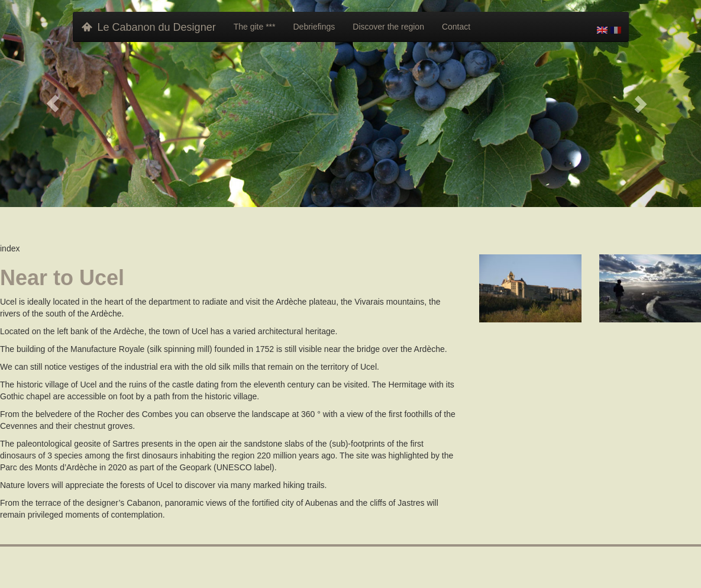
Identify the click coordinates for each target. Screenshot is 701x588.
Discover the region (388, 27)
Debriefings (314, 27)
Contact (456, 27)
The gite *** (255, 27)
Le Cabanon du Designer (149, 27)
